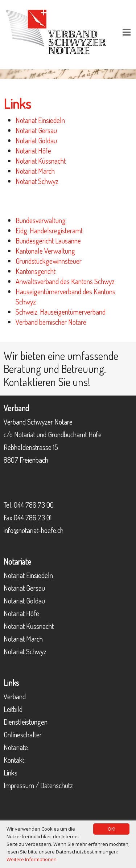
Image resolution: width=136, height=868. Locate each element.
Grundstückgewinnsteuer (49, 261)
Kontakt (14, 760)
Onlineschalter (23, 734)
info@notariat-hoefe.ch (34, 530)
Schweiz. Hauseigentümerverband (61, 312)
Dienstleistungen (26, 722)
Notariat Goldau (36, 140)
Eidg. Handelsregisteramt (49, 230)
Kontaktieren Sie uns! (47, 382)
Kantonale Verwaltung (45, 251)
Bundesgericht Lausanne (48, 241)
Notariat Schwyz (37, 181)
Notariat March (35, 171)
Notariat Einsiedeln (40, 120)
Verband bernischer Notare (51, 322)
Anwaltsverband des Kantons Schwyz (65, 281)
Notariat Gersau (36, 130)
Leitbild (13, 709)
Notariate (16, 747)
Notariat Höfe (33, 151)
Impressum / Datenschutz (38, 785)
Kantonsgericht (36, 271)
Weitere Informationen (32, 859)
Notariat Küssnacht (41, 161)
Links (11, 773)
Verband (15, 696)
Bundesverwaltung (41, 220)
